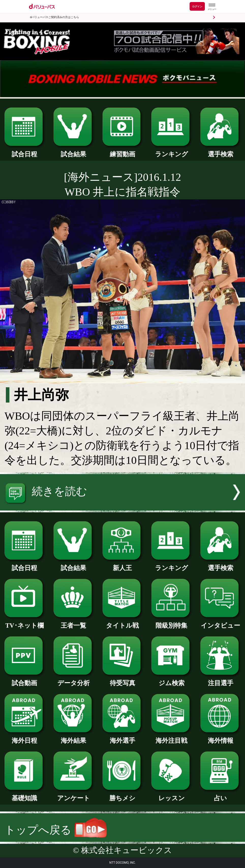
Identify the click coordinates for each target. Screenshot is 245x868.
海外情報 (220, 737)
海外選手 (123, 737)
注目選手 (220, 680)
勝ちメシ (123, 795)
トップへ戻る (56, 830)
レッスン (171, 795)
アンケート (74, 795)
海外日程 (25, 737)
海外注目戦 (171, 737)
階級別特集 (171, 622)
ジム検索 (171, 680)
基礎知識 (25, 795)
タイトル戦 (123, 622)
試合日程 (25, 151)
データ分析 (74, 680)
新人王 (123, 565)
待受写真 (123, 680)
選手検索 (220, 151)
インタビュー (220, 622)
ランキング (171, 151)
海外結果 (74, 737)
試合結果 (74, 151)
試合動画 (25, 680)
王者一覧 (74, 622)
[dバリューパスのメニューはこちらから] (212, 7)
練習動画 (123, 151)
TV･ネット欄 (25, 622)
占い (220, 795)
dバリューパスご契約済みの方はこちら (55, 17)
